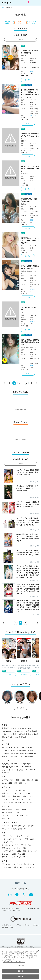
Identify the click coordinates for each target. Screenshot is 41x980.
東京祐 (32, 220)
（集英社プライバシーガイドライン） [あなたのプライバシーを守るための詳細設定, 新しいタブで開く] (14, 962)
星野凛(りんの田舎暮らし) (28, 347)
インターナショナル (12, 802)
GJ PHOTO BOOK (9, 750)
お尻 (7, 793)
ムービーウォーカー (9, 740)
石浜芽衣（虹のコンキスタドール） (30, 272)
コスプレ (9, 780)
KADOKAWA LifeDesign (11, 731)
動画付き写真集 (8, 767)
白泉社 (10, 737)
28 (27, 383)
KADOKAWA (27, 728)
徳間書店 (35, 734)
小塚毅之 (32, 322)
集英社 (34, 731)
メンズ (8, 867)
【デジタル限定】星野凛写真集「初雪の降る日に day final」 (30, 342)
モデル (18, 839)
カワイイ (9, 815)
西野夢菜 (23, 56)
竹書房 (28, 734)
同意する (20, 977)
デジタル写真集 (7, 23)
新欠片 (5, 737)
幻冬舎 (29, 731)
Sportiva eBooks (27, 756)
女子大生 (8, 842)
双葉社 (24, 737)
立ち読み (28, 80)
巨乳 (24, 790)
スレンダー (10, 790)
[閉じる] (38, 951)
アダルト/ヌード (23, 857)
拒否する (20, 971)
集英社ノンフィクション (11, 756)
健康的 (29, 796)
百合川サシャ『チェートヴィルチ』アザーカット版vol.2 (30, 136)
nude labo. (6, 773)
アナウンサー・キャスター (15, 848)
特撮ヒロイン (30, 851)
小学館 (14, 734)
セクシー (24, 815)
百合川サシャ (24, 141)
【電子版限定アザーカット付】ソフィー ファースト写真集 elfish (30, 241)
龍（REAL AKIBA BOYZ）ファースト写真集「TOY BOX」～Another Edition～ (30, 92)
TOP (3, 8)
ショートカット (22, 793)
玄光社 (23, 731)
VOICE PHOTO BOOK (23, 767)
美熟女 (8, 813)
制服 (21, 780)
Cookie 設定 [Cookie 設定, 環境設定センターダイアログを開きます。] (20, 966)
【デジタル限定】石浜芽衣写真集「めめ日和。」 (30, 267)
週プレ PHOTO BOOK (10, 747)
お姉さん (21, 810)
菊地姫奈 (23, 204)
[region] (20, 964)
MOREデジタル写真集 (25, 750)
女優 (7, 839)
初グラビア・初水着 (24, 864)
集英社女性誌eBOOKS (28, 753)
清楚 (7, 818)
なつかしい (22, 813)
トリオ (17, 826)
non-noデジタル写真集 (10, 753)
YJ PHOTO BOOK (26, 747)
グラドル (9, 836)
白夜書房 (17, 737)
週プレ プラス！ (20, 23)
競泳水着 (33, 780)
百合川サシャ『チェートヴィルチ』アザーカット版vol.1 (30, 169)
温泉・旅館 (21, 829)
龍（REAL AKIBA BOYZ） (28, 97)
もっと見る (21, 708)
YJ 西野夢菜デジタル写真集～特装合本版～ (29, 52)
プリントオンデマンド (10, 770)
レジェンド (9, 854)
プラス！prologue (24, 764)
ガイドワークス (15, 728)
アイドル (23, 836)
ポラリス (33, 770)
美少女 (8, 810)
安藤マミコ (33, 115)
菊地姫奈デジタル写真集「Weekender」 (29, 200)
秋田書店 (5, 728)
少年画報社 (21, 734)
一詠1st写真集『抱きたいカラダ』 (29, 309)
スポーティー (24, 799)
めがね (8, 783)
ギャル (29, 802)
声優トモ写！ (24, 770)
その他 (29, 867)
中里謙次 (32, 289)
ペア (7, 826)
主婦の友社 (6, 734)
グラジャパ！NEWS (33, 23)
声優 (30, 839)
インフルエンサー (12, 851)
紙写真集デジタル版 (9, 764)
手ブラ (8, 864)
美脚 (7, 796)
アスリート (9, 857)
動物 (19, 867)
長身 (18, 796)
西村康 (32, 72)
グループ (29, 826)
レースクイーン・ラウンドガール (18, 845)
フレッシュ (9, 799)
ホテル (7, 829)
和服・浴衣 (22, 783)
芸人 (22, 854)
